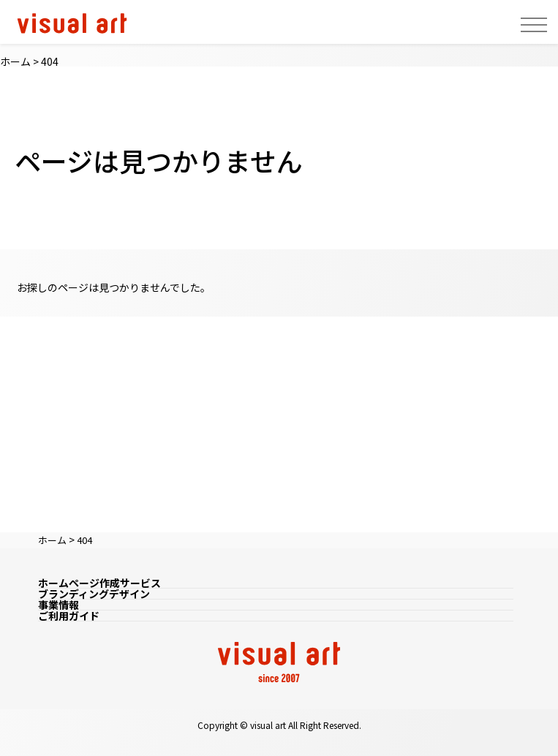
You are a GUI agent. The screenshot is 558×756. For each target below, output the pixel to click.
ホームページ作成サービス (99, 583)
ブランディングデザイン (94, 594)
